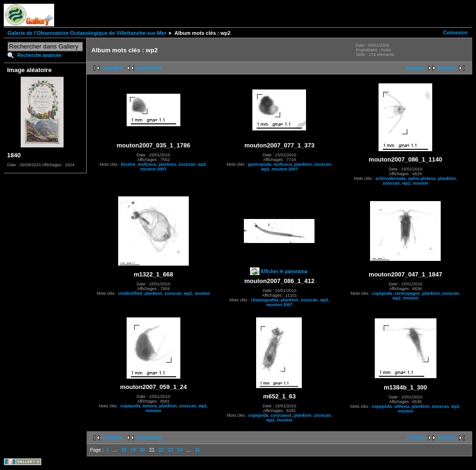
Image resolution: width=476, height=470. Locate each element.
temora (150, 406)
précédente (149, 68)
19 (133, 450)
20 (142, 450)
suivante (415, 68)
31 (198, 450)
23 (171, 450)
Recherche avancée (39, 55)
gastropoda (260, 164)
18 (124, 450)
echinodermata (390, 178)
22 (161, 450)
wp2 (202, 164)
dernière (447, 68)
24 (180, 450)
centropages (407, 293)
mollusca (147, 164)
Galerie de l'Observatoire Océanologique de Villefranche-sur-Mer (87, 33)
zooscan (187, 164)
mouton (420, 183)
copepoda (382, 293)
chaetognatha (265, 300)
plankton (168, 164)
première (113, 68)
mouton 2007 (153, 169)
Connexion (455, 33)
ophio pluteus (422, 178)
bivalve (128, 164)
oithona (402, 406)
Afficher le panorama (284, 271)
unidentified (130, 293)
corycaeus (281, 415)
